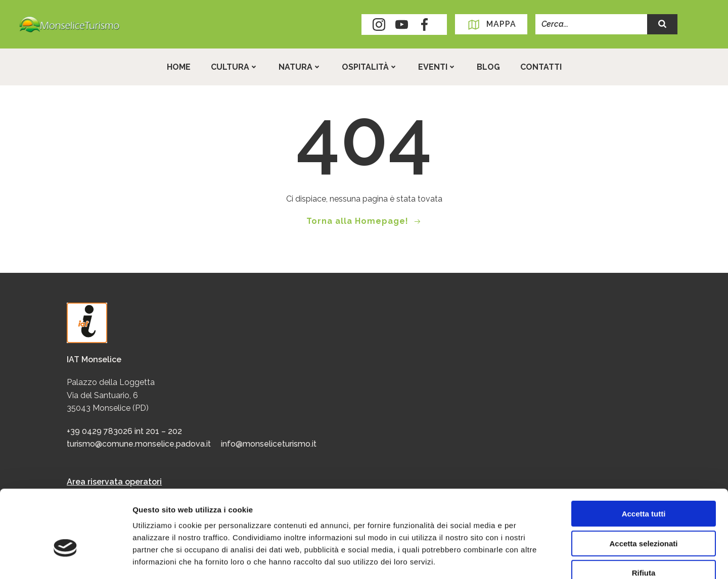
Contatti (541, 67)
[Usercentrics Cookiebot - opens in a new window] (65, 559)
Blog (488, 67)
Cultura (235, 67)
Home (179, 67)
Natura (300, 67)
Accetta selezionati (643, 485)
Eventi (437, 67)
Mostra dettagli (532, 559)
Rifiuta (644, 515)
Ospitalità (370, 67)
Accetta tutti (644, 455)
